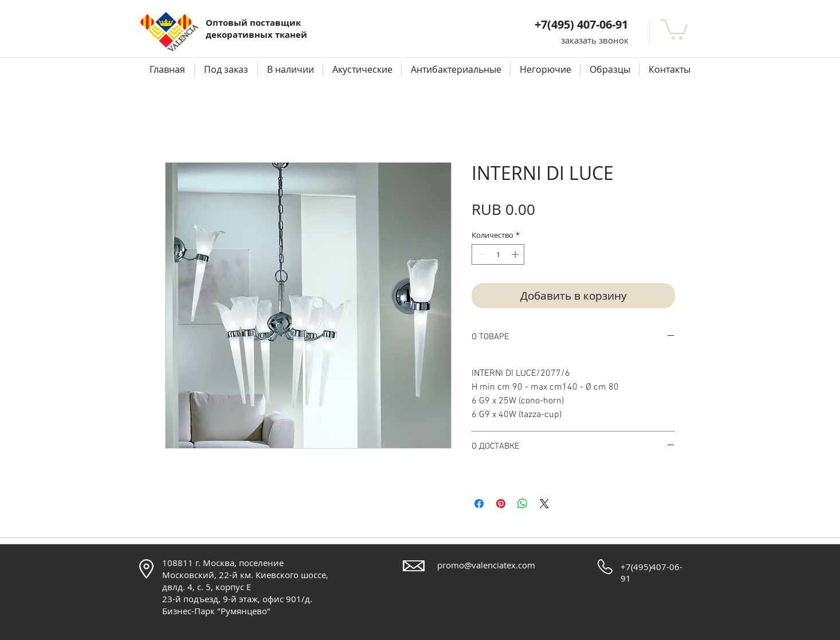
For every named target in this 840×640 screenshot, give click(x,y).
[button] (595, 40)
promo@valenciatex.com (486, 565)
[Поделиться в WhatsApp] (523, 504)
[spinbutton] (498, 254)
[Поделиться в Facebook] (479, 504)
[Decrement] (480, 254)
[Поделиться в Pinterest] (501, 504)
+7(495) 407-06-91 (581, 24)
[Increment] (516, 254)
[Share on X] (544, 504)
